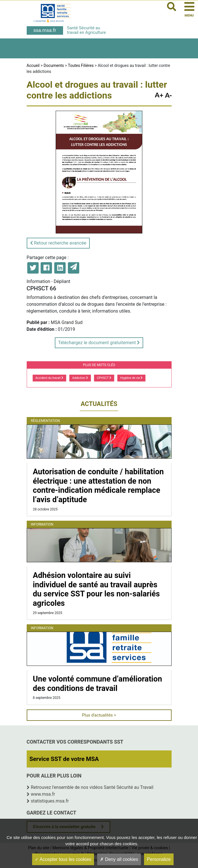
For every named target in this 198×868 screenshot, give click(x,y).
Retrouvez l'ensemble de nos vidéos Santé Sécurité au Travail (92, 787)
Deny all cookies (119, 859)
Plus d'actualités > (99, 715)
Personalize (159, 859)
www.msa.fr (43, 794)
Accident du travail (49, 378)
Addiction (80, 378)
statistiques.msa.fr (50, 801)
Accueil (33, 65)
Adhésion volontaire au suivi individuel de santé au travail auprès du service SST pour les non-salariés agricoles (96, 589)
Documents (54, 65)
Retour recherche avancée (58, 243)
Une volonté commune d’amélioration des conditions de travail (98, 684)
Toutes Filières (81, 65)
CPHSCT (104, 378)
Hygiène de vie (131, 378)
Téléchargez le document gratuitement (99, 343)
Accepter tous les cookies (63, 859)
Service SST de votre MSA (64, 759)
